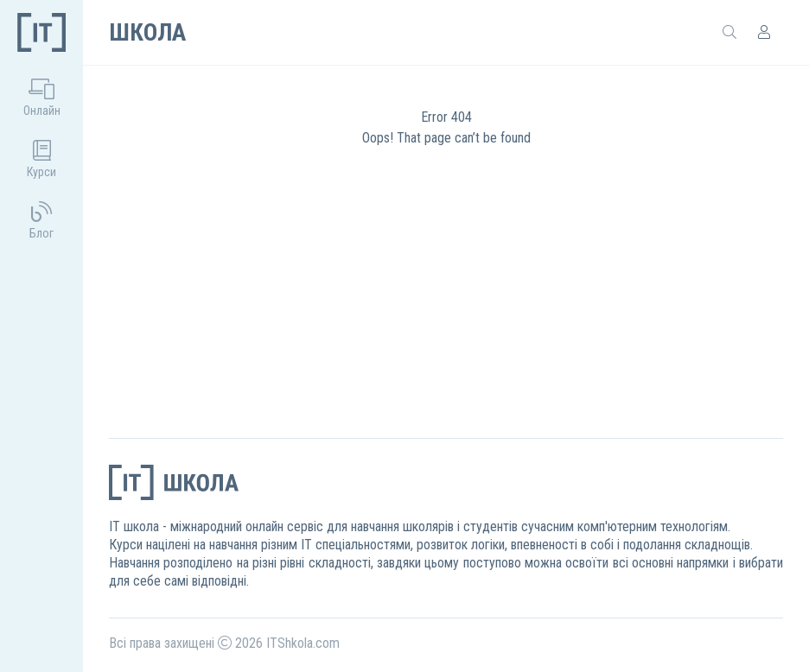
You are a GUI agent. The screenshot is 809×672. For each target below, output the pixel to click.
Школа (147, 32)
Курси (41, 159)
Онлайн (41, 98)
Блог (41, 221)
